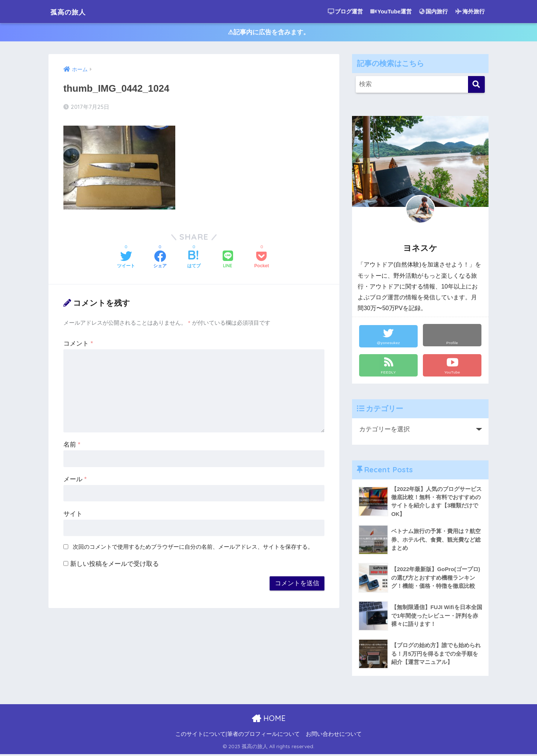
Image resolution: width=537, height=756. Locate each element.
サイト (73, 515)
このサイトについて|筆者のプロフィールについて (238, 736)
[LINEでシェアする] (228, 261)
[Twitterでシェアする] (126, 261)
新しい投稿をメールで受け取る (114, 565)
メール (75, 480)
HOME (269, 720)
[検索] (476, 86)
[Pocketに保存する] (262, 261)
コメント (78, 345)
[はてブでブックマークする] (194, 261)
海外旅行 (470, 11)
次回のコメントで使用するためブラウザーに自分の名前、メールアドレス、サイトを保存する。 (193, 548)
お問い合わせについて (334, 736)
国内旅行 (434, 11)
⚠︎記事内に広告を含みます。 (269, 33)
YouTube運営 (391, 11)
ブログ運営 (345, 11)
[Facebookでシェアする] (160, 261)
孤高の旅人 (73, 11)
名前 (72, 446)
